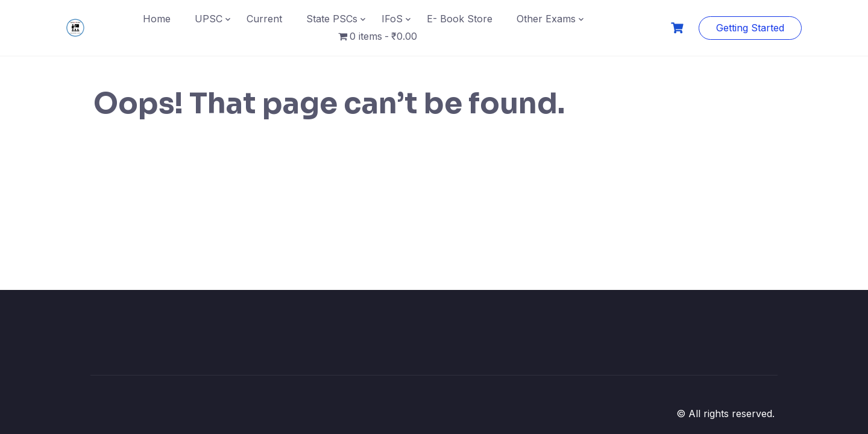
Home (157, 19)
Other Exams (546, 19)
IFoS (392, 19)
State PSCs (332, 19)
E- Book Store (460, 19)
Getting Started (750, 28)
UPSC (209, 19)
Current (264, 19)
